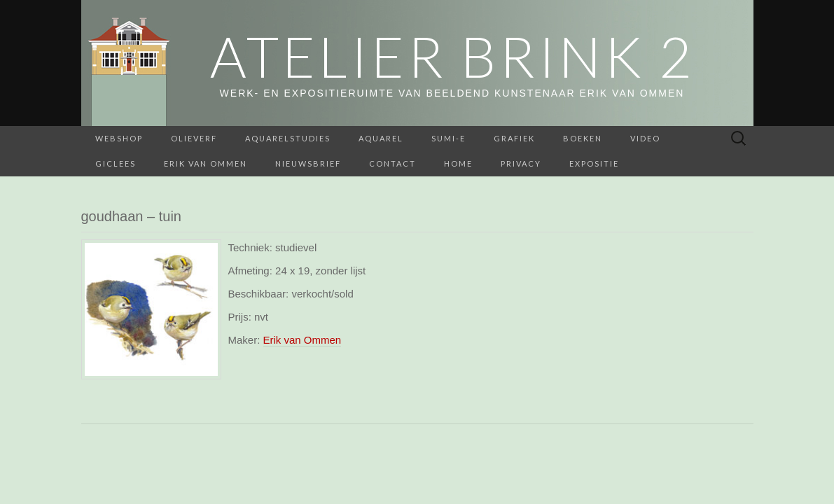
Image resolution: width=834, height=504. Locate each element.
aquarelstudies (288, 138)
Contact (392, 163)
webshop (119, 138)
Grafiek (514, 138)
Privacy (521, 163)
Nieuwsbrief (308, 163)
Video (645, 138)
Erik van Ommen (206, 163)
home (458, 163)
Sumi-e (449, 138)
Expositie (594, 163)
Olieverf (194, 138)
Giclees (116, 163)
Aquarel (381, 138)
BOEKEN (583, 138)
